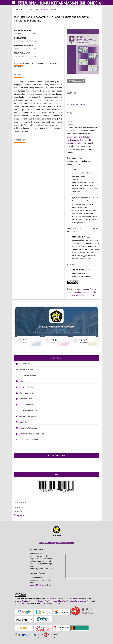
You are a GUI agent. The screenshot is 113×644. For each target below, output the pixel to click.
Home (16, 9)
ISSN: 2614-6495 (72, 598)
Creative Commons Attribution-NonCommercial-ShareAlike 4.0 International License (79, 140)
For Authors (18, 511)
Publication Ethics (26, 387)
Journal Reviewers (27, 370)
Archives (24, 9)
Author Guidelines (26, 405)
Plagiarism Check (26, 399)
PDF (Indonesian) (77, 81)
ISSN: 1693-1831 (52, 598)
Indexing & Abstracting (28, 428)
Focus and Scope (26, 381)
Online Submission (27, 393)
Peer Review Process (28, 375)
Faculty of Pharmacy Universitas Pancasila (56, 543)
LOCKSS (20, 603)
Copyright (23, 422)
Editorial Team (25, 364)
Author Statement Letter (29, 440)
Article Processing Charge (30, 410)
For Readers (18, 507)
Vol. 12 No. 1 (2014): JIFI (39, 9)
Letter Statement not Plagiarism (32, 434)
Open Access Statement (29, 416)
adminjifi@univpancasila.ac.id (42, 585)
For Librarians (19, 515)
